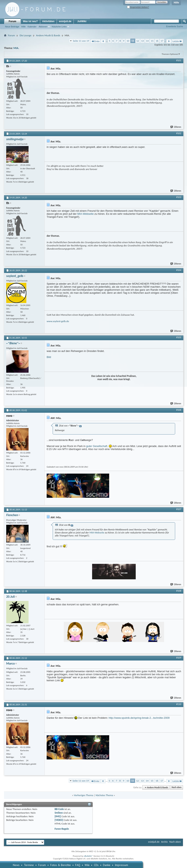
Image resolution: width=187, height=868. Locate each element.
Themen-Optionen (170, 54)
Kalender (32, 27)
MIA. (16, 48)
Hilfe (176, 3)
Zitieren (176, 127)
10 (128, 41)
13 (142, 41)
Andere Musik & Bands (48, 35)
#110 (179, 704)
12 (138, 41)
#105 (179, 337)
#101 (179, 60)
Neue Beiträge (12, 27)
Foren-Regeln (62, 829)
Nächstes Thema (104, 795)
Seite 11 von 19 (81, 41)
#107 (179, 509)
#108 (179, 591)
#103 (179, 197)
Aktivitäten (48, 21)
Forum (12, 21)
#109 (179, 658)
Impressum (121, 865)
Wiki (87, 865)
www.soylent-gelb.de (58, 321)
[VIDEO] (59, 820)
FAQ (78, 865)
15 (152, 41)
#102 (179, 133)
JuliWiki (82, 21)
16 (157, 41)
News (16, 865)
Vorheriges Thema (84, 795)
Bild (49, 357)
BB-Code (59, 809)
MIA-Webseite (85, 214)
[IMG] (58, 816)
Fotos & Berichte (61, 865)
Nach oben (176, 788)
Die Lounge (25, 35)
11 (133, 41)
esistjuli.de (65, 21)
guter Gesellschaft (97, 446)
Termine (29, 865)
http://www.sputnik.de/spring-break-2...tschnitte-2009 (139, 718)
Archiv (164, 842)
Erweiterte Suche (175, 26)
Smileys (59, 813)
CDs (96, 865)
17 (162, 41)
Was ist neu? (30, 21)
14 (147, 41)
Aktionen (43, 27)
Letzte (177, 41)
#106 (179, 410)
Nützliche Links (59, 27)
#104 (179, 270)
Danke (107, 865)
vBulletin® (88, 856)
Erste (95, 41)
